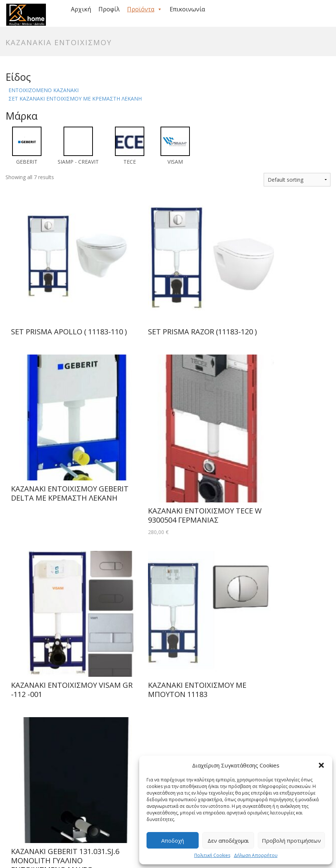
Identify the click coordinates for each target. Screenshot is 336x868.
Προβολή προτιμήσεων (291, 840)
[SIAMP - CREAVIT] (78, 145)
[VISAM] (175, 145)
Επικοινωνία (187, 9)
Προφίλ (109, 9)
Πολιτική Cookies (212, 855)
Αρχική (81, 9)
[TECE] (130, 145)
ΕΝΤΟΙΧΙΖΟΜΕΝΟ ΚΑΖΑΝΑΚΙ (44, 90)
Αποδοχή (173, 840)
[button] (321, 765)
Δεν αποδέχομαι (228, 840)
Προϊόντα (145, 9)
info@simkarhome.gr (159, 730)
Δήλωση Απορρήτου (256, 855)
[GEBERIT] (27, 145)
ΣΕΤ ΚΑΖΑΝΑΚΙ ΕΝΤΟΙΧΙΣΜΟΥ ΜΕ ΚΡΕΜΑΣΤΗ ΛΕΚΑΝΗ (75, 99)
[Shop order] (297, 180)
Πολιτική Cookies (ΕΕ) (70, 837)
